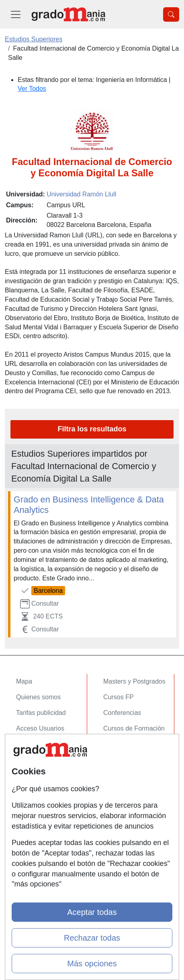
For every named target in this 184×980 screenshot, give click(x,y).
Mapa (24, 681)
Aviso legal (32, 800)
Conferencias (122, 713)
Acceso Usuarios (40, 728)
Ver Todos (32, 89)
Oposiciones (121, 744)
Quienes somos (38, 697)
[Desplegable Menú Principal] (16, 14)
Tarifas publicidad (41, 713)
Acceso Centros (39, 744)
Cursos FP (119, 697)
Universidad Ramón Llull (81, 194)
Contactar (30, 769)
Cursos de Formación (134, 728)
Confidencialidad (40, 784)
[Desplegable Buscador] (171, 14)
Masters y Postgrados (134, 681)
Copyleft (28, 816)
